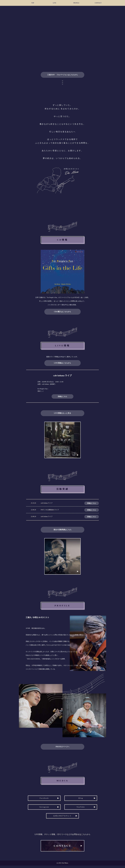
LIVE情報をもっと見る (63, 413)
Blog (82, 798)
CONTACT (98, 3)
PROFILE (76, 3)
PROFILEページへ (63, 748)
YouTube (82, 809)
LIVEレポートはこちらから (62, 558)
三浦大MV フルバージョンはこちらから (63, 75)
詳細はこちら (62, 396)
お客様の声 (62, 441)
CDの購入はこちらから (63, 312)
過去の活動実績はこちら (62, 531)
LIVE (55, 3)
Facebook (43, 798)
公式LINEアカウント (62, 819)
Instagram (43, 809)
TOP (33, 3)
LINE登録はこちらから (63, 363)
